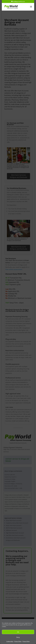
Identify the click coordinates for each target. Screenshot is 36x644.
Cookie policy (10, 641)
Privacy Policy (18, 641)
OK (18, 632)
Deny (18, 637)
